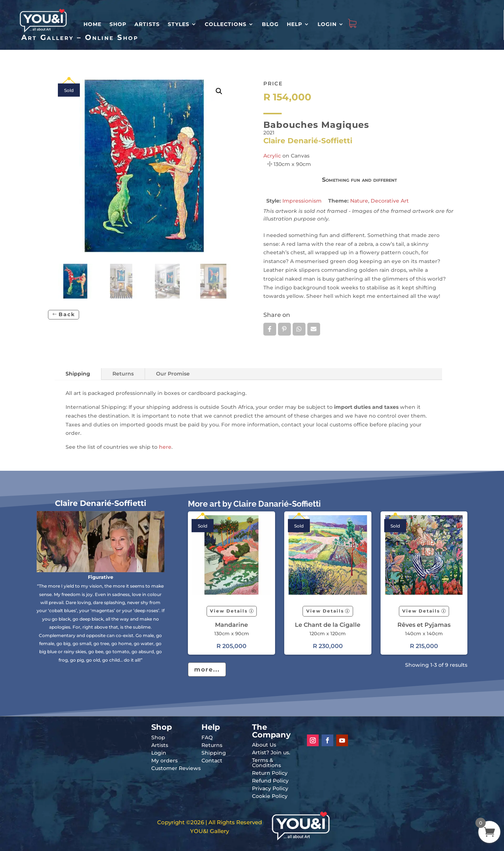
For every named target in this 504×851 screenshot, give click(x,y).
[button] (219, 91)
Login (327, 24)
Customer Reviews (176, 768)
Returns (123, 374)
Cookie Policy (270, 796)
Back (67, 314)
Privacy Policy (270, 788)
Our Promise (173, 374)
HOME (92, 24)
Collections (226, 24)
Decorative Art (390, 201)
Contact (212, 761)
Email (314, 329)
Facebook (270, 329)
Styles (179, 24)
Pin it (284, 329)
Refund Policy (270, 781)
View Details (229, 611)
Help (294, 24)
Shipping (78, 374)
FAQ (207, 737)
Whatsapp (299, 329)
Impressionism (302, 201)
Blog (270, 24)
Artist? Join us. (271, 752)
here (165, 447)
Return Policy (270, 773)
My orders (164, 761)
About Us (264, 745)
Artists (147, 24)
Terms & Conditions (266, 763)
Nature (359, 201)
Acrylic (272, 156)
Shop (118, 24)
